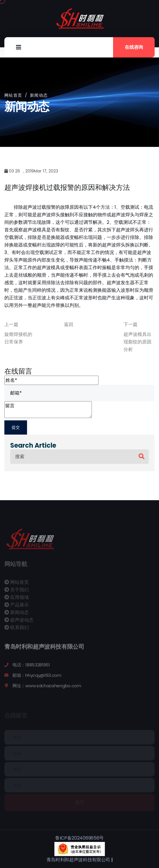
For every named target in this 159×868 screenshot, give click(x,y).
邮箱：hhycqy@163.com (37, 678)
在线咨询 (134, 47)
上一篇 (11, 324)
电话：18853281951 (31, 667)
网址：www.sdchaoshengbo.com (47, 688)
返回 (69, 324)
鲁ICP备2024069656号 (79, 838)
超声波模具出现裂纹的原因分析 (137, 342)
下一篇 (131, 324)
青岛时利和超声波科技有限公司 (78, 860)
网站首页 (13, 95)
